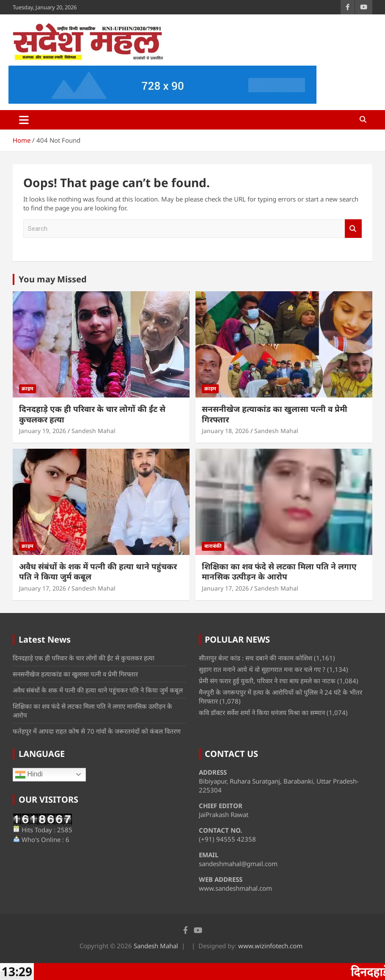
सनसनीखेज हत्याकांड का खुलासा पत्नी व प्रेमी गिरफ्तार (275, 414)
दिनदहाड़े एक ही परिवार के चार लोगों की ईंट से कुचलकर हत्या (92, 414)
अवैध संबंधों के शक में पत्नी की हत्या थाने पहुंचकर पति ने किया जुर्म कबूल (98, 572)
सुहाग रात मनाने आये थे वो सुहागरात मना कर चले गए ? (262, 669)
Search (353, 229)
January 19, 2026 (43, 431)
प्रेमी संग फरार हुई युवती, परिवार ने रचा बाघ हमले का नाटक (267, 681)
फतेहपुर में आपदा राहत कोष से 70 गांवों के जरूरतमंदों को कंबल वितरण (97, 731)
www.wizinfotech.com (270, 946)
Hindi (29, 775)
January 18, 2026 (225, 431)
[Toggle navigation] (24, 120)
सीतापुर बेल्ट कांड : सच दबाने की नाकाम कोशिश (256, 658)
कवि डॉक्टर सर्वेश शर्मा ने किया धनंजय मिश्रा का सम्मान (262, 712)
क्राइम (27, 388)
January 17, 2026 (43, 588)
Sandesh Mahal (93, 431)
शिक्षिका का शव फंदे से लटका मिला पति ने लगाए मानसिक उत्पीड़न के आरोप (279, 572)
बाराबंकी (213, 546)
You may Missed (53, 279)
